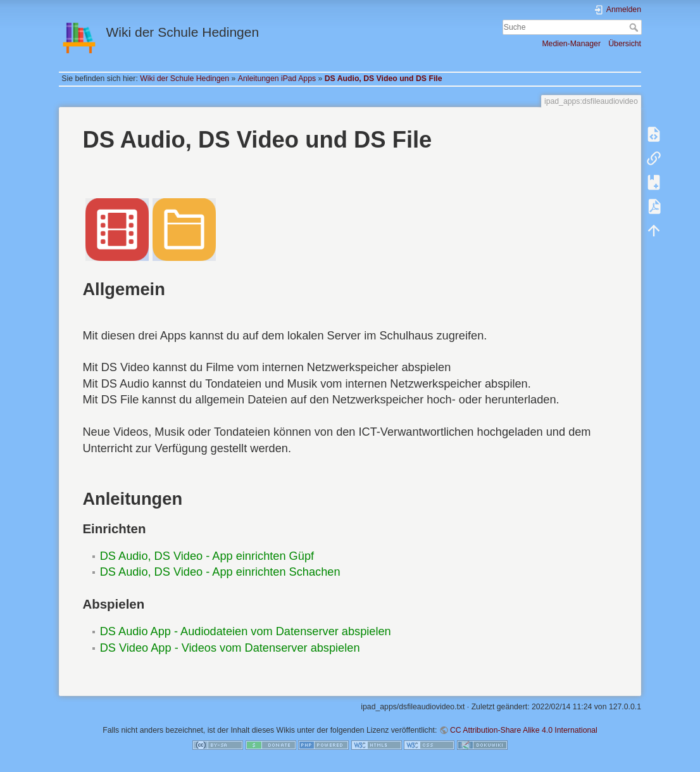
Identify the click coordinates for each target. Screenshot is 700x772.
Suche (635, 27)
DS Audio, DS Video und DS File (384, 79)
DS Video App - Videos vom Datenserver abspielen (230, 648)
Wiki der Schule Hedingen (184, 79)
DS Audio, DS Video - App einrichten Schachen (220, 572)
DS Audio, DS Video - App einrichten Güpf (207, 556)
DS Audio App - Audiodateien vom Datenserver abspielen (246, 631)
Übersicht (625, 44)
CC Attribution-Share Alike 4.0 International (524, 730)
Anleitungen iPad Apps (277, 79)
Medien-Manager (571, 44)
